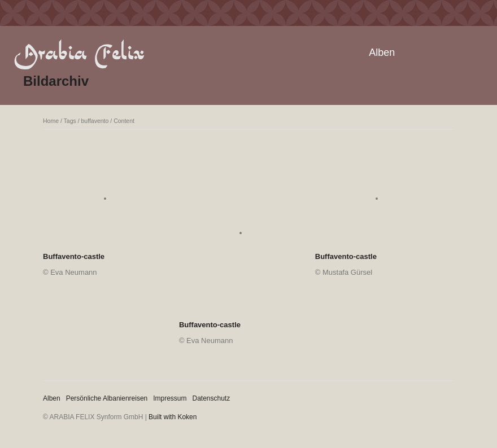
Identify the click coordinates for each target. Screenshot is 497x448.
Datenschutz (212, 398)
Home (51, 121)
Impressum (170, 398)
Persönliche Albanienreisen (107, 398)
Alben (382, 52)
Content (124, 121)
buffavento (95, 121)
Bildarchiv (56, 81)
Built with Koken (173, 417)
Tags (70, 121)
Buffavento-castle (74, 256)
